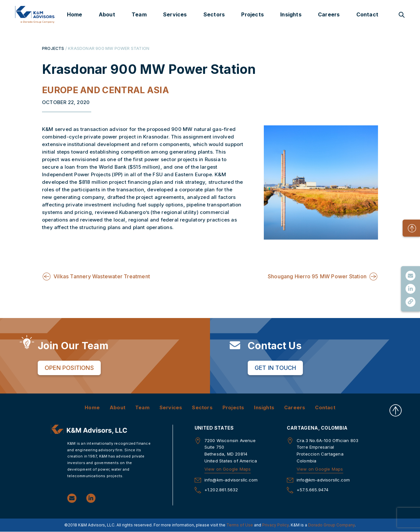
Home (75, 14)
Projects (252, 14)
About (107, 14)
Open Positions (69, 368)
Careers (329, 14)
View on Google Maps (228, 469)
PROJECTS (53, 48)
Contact (367, 14)
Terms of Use (240, 525)
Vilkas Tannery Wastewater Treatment (102, 276)
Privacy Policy (275, 525)
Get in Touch (275, 368)
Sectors (214, 14)
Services (175, 14)
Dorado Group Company (331, 525)
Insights (291, 14)
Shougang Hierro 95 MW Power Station (317, 276)
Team (139, 14)
